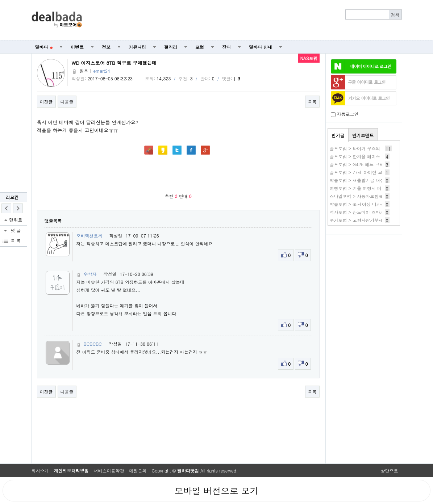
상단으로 (390, 471)
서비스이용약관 (109, 471)
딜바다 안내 (261, 47)
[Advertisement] (246, 20)
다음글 (67, 102)
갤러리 (171, 47)
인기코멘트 (363, 135)
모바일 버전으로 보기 (216, 491)
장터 (226, 47)
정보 (106, 47)
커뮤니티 (137, 47)
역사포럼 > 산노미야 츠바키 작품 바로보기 (372, 212)
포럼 (200, 47)
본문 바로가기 (0, 0)
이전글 (46, 102)
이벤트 (77, 47)
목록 (312, 102)
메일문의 (138, 471)
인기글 (338, 135)
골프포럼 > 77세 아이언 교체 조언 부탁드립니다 (377, 172)
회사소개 (40, 471)
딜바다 (44, 47)
